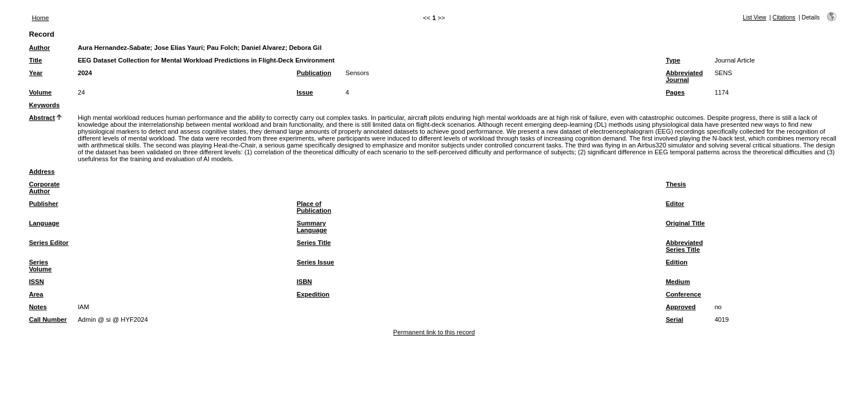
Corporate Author (44, 188)
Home (40, 18)
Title (35, 60)
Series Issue (315, 262)
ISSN (36, 282)
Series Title (314, 243)
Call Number (48, 320)
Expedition (313, 294)
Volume (40, 92)
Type (673, 60)
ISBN (305, 282)
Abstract (42, 118)
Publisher (43, 204)
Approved (681, 307)
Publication (314, 73)
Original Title (685, 223)
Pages (675, 92)
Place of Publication (314, 207)
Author (39, 48)
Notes (38, 307)
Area (36, 294)
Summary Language (312, 227)
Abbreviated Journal (685, 76)
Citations (784, 17)
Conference (684, 294)
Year (36, 73)
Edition (677, 262)
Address (42, 172)
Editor (675, 204)
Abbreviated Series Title (685, 246)
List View (755, 17)
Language (44, 223)
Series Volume (40, 266)
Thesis (676, 184)
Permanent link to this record (434, 332)
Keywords (44, 105)
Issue (305, 92)
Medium (678, 282)
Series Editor (49, 243)
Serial (675, 320)
